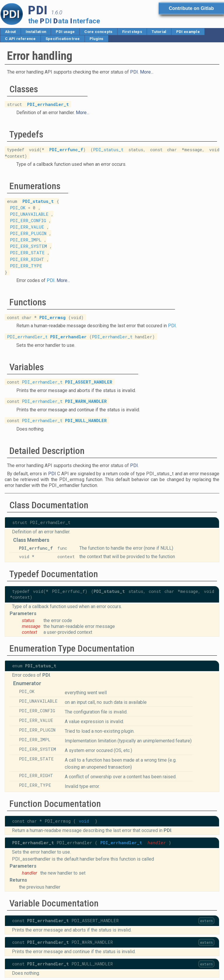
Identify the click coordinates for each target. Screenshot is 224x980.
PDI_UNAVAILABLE (29, 214)
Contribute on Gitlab (191, 8)
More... (147, 72)
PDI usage (65, 32)
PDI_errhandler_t (48, 104)
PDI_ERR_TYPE (26, 266)
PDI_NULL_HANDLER (86, 421)
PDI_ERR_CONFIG (28, 221)
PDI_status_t (108, 149)
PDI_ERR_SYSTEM (28, 246)
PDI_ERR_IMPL (26, 240)
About (10, 32)
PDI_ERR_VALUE (27, 227)
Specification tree (63, 39)
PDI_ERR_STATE (27, 253)
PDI (134, 72)
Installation (36, 32)
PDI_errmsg (52, 317)
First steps (132, 32)
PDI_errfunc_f (66, 149)
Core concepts (98, 32)
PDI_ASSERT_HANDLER (89, 382)
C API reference (20, 39)
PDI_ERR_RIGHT (27, 259)
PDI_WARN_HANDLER (86, 401)
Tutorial (159, 32)
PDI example (188, 32)
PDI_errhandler (68, 336)
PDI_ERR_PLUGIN (28, 233)
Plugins (97, 39)
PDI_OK (18, 208)
